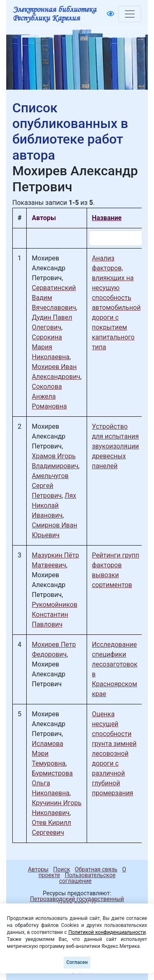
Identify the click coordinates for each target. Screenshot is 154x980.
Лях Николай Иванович (54, 505)
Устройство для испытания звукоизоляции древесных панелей (116, 446)
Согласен (77, 962)
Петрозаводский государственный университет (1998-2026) (73, 902)
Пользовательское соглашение (87, 878)
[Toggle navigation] (130, 14)
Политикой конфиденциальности (107, 932)
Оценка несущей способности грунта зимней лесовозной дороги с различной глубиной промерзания (114, 754)
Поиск (62, 869)
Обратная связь (96, 869)
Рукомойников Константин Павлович (54, 614)
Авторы (38, 869)
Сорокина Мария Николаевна (51, 347)
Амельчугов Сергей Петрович (50, 486)
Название (107, 218)
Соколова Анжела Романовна (49, 396)
